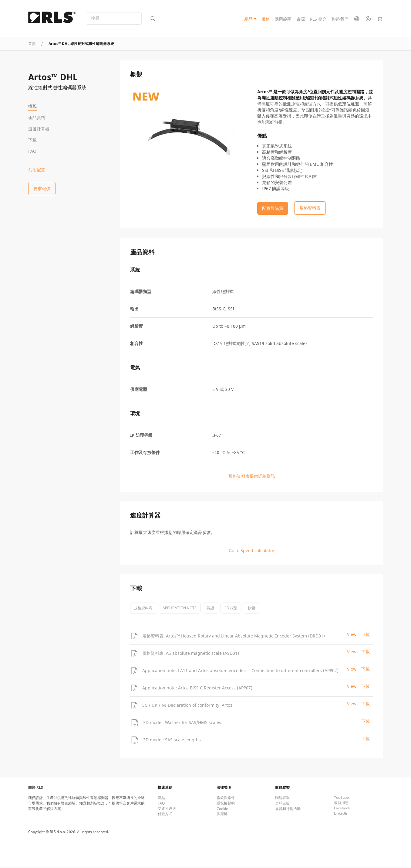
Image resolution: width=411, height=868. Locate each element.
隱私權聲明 (226, 804)
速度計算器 (39, 129)
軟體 (251, 608)
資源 (301, 19)
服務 (265, 19)
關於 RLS (36, 788)
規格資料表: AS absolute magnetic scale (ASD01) (191, 653)
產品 (248, 19)
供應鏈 (222, 814)
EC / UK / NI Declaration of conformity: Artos (187, 705)
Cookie (222, 809)
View (352, 635)
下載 (32, 140)
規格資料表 (143, 608)
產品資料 (37, 117)
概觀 (32, 106)
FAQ (32, 151)
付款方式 (165, 814)
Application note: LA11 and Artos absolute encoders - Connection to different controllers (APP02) (240, 671)
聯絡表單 (282, 798)
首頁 (32, 44)
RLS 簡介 (318, 19)
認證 (211, 608)
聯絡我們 (340, 19)
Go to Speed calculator (252, 551)
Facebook (342, 809)
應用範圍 (283, 19)
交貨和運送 (167, 809)
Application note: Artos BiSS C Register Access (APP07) (197, 688)
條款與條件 (226, 798)
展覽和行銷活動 (288, 809)
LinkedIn (341, 814)
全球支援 (282, 804)
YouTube (341, 798)
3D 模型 (231, 608)
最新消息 (341, 803)
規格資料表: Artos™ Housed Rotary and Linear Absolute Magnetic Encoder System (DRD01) (234, 636)
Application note (180, 608)
